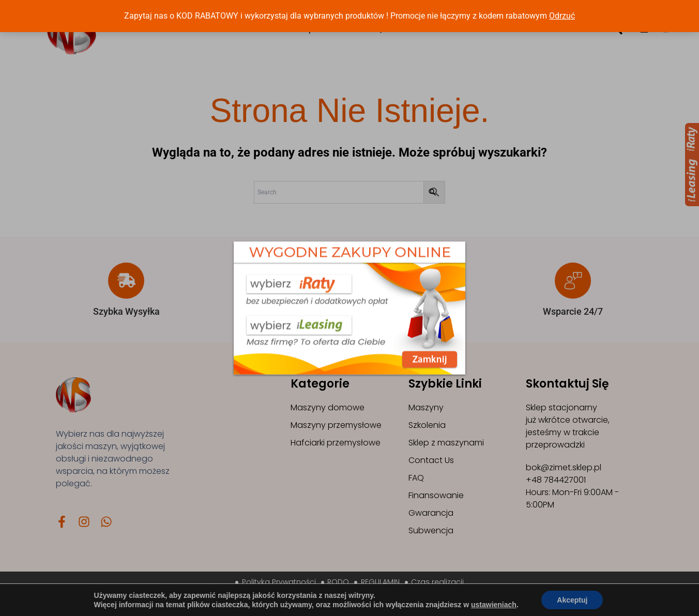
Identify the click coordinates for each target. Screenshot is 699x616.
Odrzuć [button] (562, 16)
